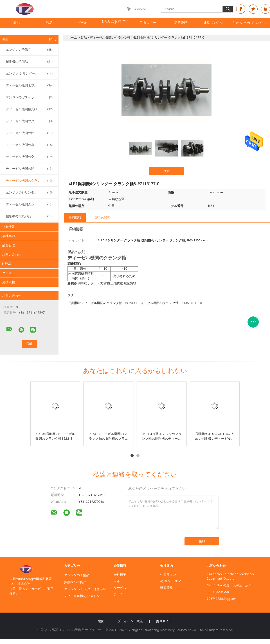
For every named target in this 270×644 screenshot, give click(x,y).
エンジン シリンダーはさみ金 (29, 74)
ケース (7, 273)
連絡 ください (214, 23)
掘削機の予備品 (29, 62)
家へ (16, 23)
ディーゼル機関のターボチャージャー (30, 121)
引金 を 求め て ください (250, 23)
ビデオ (82, 23)
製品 (49, 23)
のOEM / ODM (171, 581)
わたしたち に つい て (115, 23)
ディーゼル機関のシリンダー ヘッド (30, 205)
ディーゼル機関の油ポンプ (29, 133)
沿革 (117, 581)
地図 (101, 621)
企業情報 (9, 227)
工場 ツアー (148, 23)
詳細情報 (75, 218)
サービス (120, 588)
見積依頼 (9, 282)
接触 (166, 171)
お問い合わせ (12, 255)
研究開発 (166, 588)
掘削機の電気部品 (29, 216)
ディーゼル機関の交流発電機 (29, 157)
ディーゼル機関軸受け (29, 109)
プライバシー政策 (130, 621)
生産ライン (168, 575)
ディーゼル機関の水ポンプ (29, 145)
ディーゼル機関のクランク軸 (29, 181)
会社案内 (9, 236)
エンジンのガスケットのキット (29, 97)
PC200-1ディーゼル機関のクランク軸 (152, 303)
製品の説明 (103, 218)
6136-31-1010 (192, 303)
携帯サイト (164, 621)
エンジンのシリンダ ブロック (29, 193)
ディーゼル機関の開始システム (29, 169)
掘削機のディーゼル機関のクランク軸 (95, 303)
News (7, 264)
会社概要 (120, 575)
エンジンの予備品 (29, 50)
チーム (118, 594)
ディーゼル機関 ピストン (29, 86)
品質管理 (181, 23)
